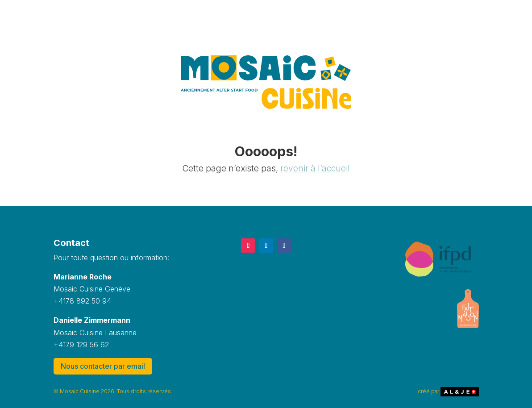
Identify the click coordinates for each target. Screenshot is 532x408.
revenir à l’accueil (315, 169)
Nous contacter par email (103, 366)
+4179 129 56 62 (81, 345)
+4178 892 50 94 (82, 301)
